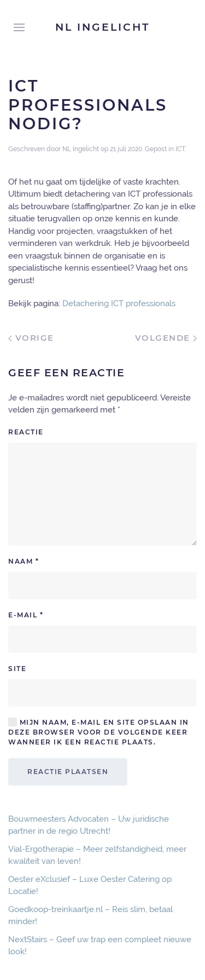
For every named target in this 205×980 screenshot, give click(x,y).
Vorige (31, 338)
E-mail (26, 615)
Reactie (26, 432)
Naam (24, 561)
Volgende (166, 338)
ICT (180, 149)
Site (17, 669)
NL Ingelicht (102, 27)
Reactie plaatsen (68, 772)
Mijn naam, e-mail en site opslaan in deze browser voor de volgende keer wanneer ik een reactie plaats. (99, 732)
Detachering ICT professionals (119, 303)
